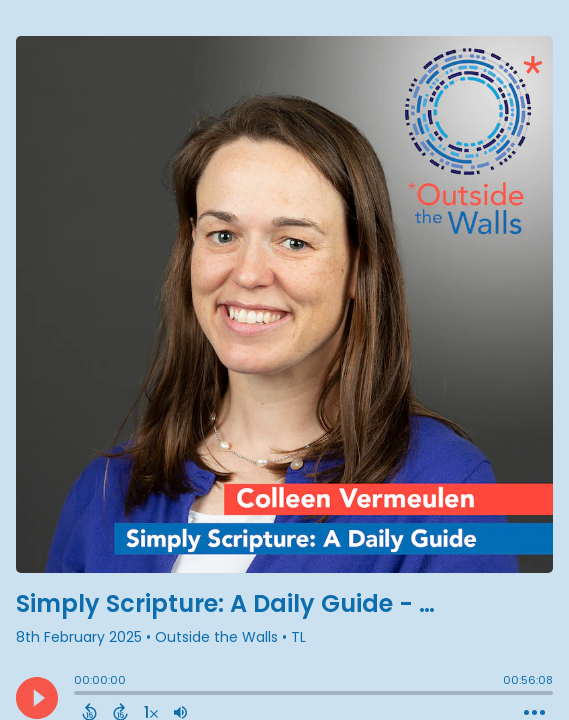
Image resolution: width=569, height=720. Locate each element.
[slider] (79, 695)
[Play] (37, 698)
